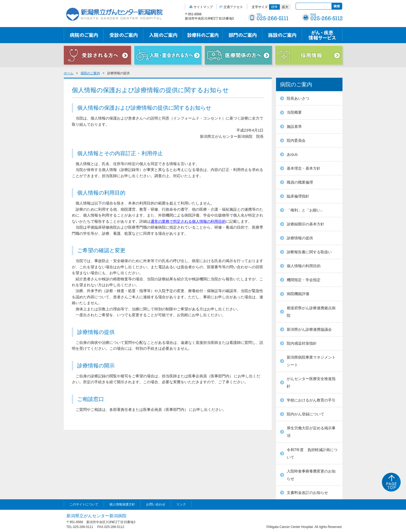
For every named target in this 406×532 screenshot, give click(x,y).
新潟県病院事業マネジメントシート (311, 361)
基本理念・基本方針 (304, 168)
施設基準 (294, 127)
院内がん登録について (306, 414)
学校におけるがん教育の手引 (311, 400)
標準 (274, 7)
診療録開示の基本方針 (306, 224)
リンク (181, 504)
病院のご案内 (90, 73)
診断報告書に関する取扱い (309, 252)
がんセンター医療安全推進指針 (311, 382)
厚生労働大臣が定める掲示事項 (311, 432)
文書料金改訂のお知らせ (307, 493)
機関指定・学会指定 (304, 280)
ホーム (69, 73)
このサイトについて (84, 504)
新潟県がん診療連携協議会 (309, 329)
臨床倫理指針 (298, 196)
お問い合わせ (156, 504)
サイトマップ (201, 7)
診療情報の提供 (300, 238)
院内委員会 (296, 140)
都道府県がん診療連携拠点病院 (311, 312)
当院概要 (294, 112)
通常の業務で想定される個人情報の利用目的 (188, 221)
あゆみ (292, 154)
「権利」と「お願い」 (306, 210)
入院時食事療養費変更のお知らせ (311, 475)
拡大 (285, 7)
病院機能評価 (298, 294)
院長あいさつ (298, 98)
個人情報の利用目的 (304, 266)
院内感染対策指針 (302, 343)
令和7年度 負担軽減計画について (312, 453)
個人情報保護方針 (122, 504)
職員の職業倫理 (300, 182)
